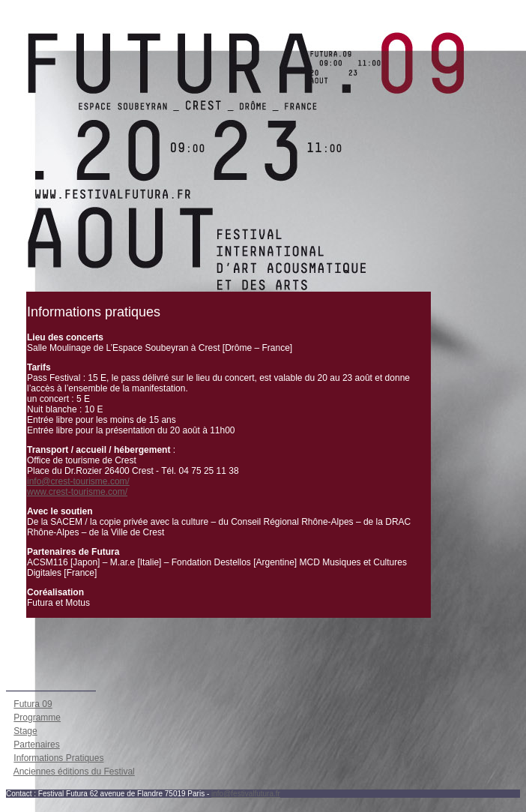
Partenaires (36, 745)
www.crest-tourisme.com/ (77, 492)
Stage (25, 731)
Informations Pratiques (58, 758)
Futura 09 (33, 704)
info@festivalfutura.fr (246, 794)
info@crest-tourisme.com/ (78, 481)
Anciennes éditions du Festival (74, 772)
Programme (37, 718)
